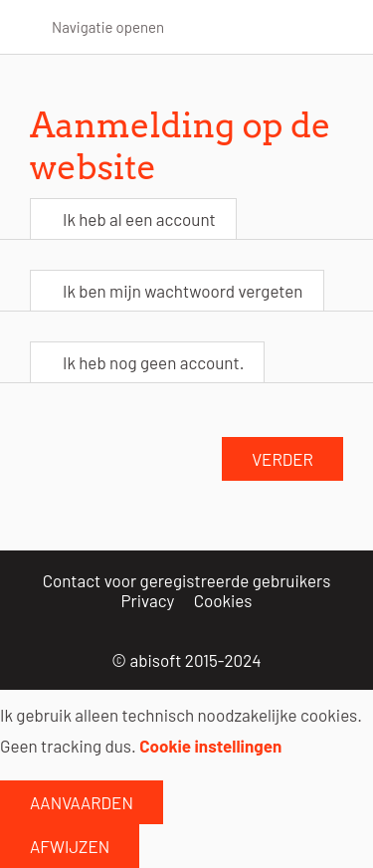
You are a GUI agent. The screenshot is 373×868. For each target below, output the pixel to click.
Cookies (223, 600)
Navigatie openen (108, 27)
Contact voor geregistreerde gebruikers (187, 580)
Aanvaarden (82, 802)
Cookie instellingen (210, 746)
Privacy (148, 600)
